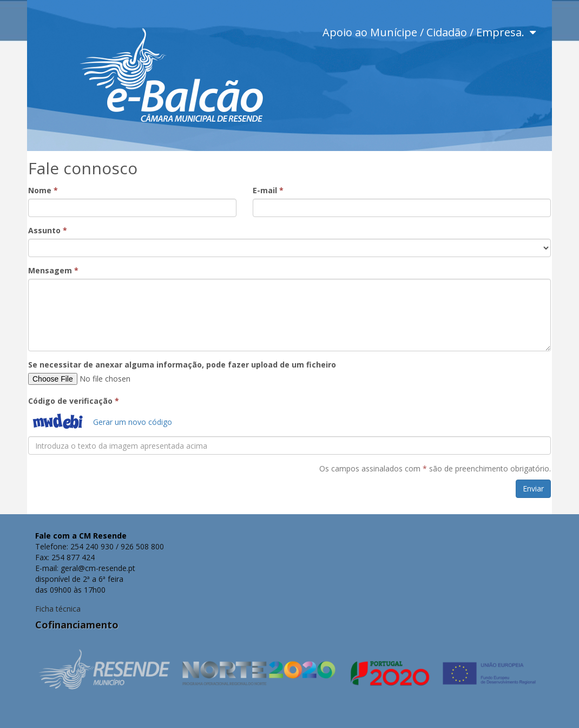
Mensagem (53, 270)
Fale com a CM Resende (81, 536)
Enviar (533, 488)
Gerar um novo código (133, 422)
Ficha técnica (58, 609)
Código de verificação (74, 401)
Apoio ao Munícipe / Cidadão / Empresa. (429, 32)
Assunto (48, 230)
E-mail (268, 190)
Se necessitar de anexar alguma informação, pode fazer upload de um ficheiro (182, 365)
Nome (43, 190)
